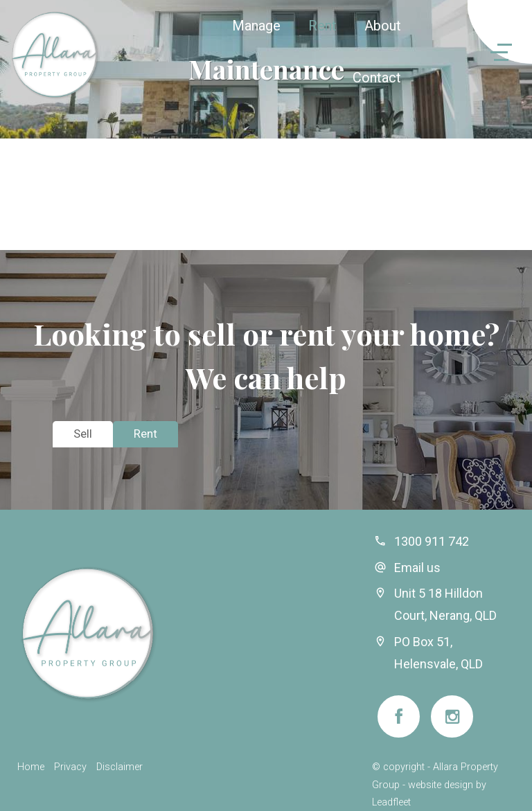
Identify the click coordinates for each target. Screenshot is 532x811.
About (383, 26)
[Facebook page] (399, 716)
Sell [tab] (83, 434)
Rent (322, 26)
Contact (377, 78)
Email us (417, 568)
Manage (256, 26)
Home (31, 767)
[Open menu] (482, 52)
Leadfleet (391, 802)
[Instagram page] (452, 716)
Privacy (70, 767)
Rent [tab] (145, 434)
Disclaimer (119, 767)
